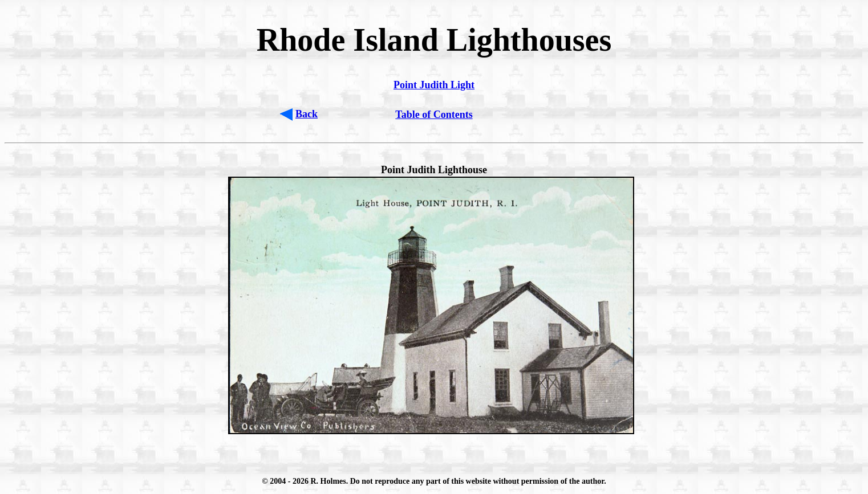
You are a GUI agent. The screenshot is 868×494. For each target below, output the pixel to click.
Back (307, 114)
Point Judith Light (434, 85)
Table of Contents (434, 115)
